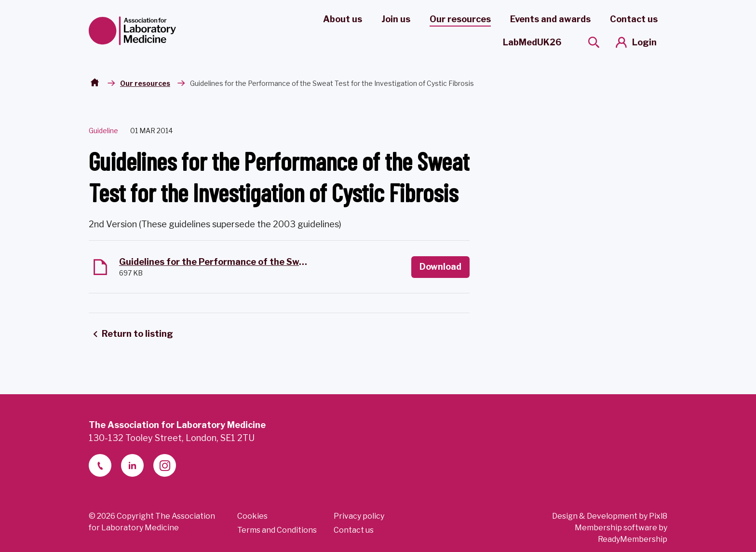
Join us (396, 19)
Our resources (460, 19)
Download (440, 267)
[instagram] (165, 465)
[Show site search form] (594, 42)
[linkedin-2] (132, 465)
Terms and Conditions (277, 530)
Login (644, 42)
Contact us (634, 19)
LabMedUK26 (532, 42)
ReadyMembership (633, 539)
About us (343, 19)
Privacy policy (359, 516)
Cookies (252, 516)
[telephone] (100, 465)
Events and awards (550, 19)
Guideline (103, 131)
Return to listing (137, 334)
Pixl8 (658, 516)
